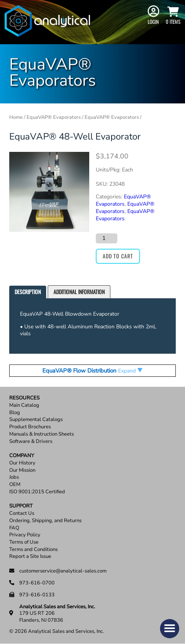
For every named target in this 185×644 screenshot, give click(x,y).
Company (22, 456)
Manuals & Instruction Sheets (42, 434)
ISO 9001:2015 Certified (37, 492)
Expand (130, 371)
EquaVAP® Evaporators (54, 117)
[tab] (28, 292)
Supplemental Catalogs (36, 420)
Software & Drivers (31, 442)
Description (28, 292)
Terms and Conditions (33, 550)
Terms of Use (24, 542)
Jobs (14, 477)
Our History (22, 463)
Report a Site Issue (30, 557)
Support (21, 506)
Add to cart (118, 256)
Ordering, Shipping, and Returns (45, 521)
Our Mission (22, 470)
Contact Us (22, 513)
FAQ (14, 528)
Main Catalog (24, 405)
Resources (24, 398)
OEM (15, 485)
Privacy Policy (25, 535)
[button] (170, 629)
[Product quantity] (107, 238)
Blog (15, 413)
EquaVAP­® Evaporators (123, 200)
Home (16, 117)
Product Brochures (30, 427)
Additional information (79, 292)
